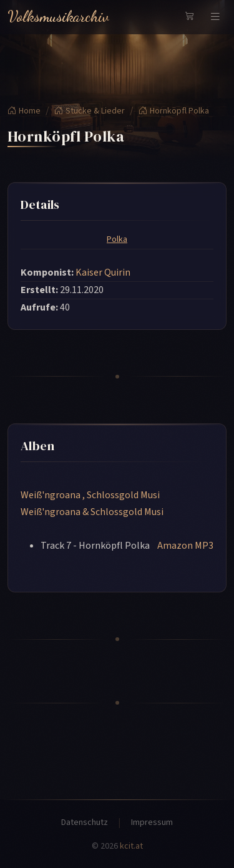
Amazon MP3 (185, 546)
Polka (117, 239)
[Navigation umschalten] (215, 17)
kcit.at (131, 846)
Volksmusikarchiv (58, 17)
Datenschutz (85, 822)
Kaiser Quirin (103, 272)
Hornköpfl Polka (174, 111)
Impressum (152, 822)
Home (24, 111)
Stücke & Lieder (90, 111)
